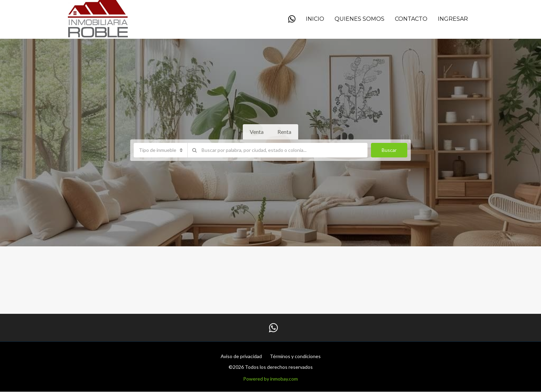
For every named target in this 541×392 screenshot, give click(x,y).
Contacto (411, 19)
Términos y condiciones (295, 356)
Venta (257, 132)
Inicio (315, 19)
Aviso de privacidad (241, 356)
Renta (284, 132)
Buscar (389, 150)
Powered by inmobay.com (270, 379)
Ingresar (453, 19)
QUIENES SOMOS (360, 19)
